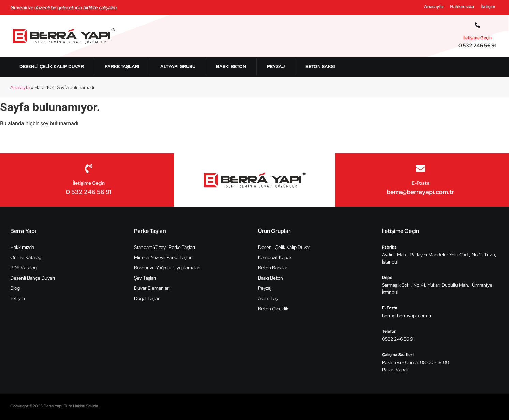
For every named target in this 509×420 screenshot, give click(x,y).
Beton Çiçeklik (273, 309)
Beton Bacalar (273, 268)
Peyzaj (276, 67)
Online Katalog (26, 257)
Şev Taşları (145, 278)
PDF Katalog (24, 268)
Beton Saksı (320, 67)
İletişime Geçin (477, 38)
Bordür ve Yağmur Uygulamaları (167, 268)
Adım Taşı (268, 298)
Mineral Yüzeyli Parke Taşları (163, 257)
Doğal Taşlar (147, 298)
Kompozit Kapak (275, 257)
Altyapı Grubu (178, 67)
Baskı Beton (231, 67)
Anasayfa (434, 7)
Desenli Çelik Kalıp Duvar (52, 67)
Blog (15, 288)
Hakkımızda (462, 7)
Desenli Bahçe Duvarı (33, 278)
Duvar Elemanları (152, 288)
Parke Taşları (122, 67)
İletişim (488, 7)
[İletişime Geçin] (477, 25)
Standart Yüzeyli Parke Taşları (164, 247)
